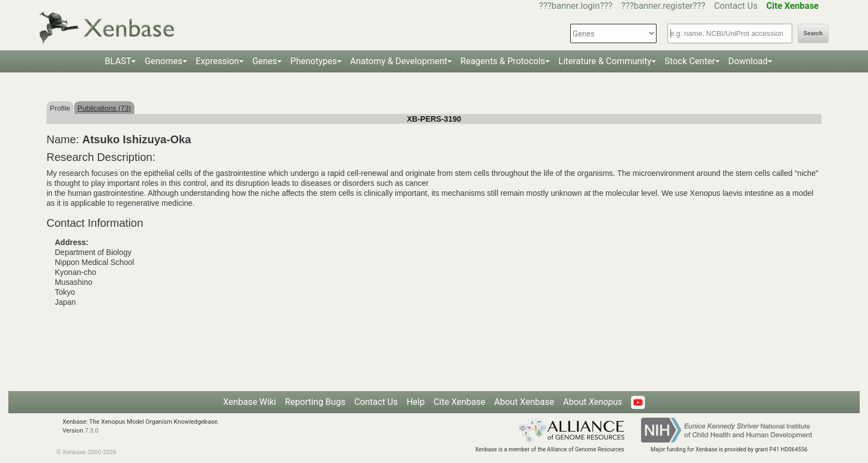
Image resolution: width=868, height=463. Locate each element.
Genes (265, 61)
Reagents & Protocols (503, 61)
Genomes (163, 61)
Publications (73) (104, 108)
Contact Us (736, 6)
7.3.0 (92, 431)
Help (415, 402)
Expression (218, 61)
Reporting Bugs (315, 402)
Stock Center (690, 61)
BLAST (118, 61)
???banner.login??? (576, 6)
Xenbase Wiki (250, 402)
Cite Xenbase (459, 402)
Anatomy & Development (399, 61)
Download (748, 61)
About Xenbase (524, 402)
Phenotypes (314, 61)
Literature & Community (605, 61)
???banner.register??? (663, 6)
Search (813, 33)
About (593, 402)
